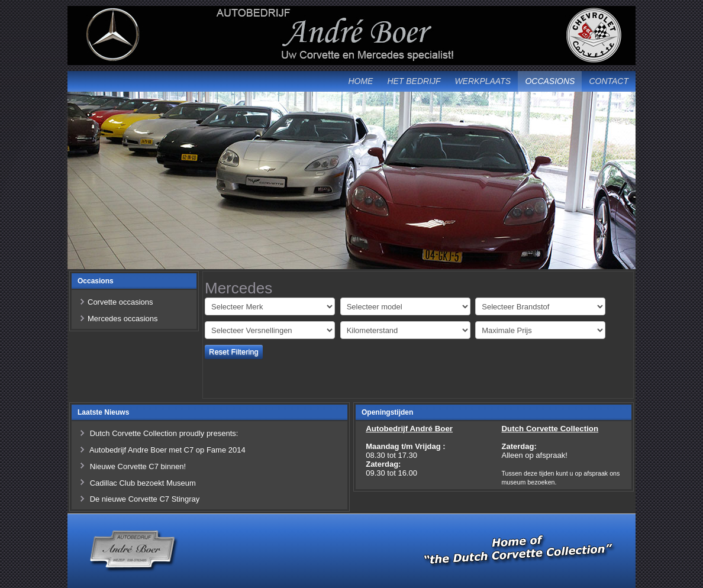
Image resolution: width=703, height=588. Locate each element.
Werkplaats (483, 81)
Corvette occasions (120, 302)
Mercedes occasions (123, 319)
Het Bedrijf (414, 81)
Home (360, 81)
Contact (609, 81)
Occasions (550, 81)
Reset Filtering (234, 352)
